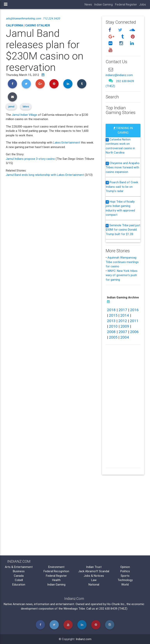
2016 (134, 310)
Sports (125, 576)
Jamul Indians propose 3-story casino (31, 159)
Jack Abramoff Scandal (94, 571)
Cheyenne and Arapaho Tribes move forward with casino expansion (123, 167)
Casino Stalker (38, 25)
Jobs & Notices (94, 576)
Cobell (19, 580)
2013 (111, 321)
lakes (26, 106)
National (94, 584)
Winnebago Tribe (74, 609)
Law (94, 580)
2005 (113, 337)
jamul (11, 106)
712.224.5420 (51, 18)
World (125, 584)
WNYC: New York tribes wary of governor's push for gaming (122, 275)
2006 (134, 332)
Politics (125, 571)
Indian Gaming (104, 4)
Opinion (125, 567)
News (88, 4)
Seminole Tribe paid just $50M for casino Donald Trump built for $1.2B (123, 230)
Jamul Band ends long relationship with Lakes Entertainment (45, 175)
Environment (56, 567)
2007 (123, 332)
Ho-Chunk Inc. (116, 604)
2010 (113, 326)
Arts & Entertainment (19, 567)
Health (56, 580)
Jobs (143, 4)
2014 (125, 315)
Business (19, 571)
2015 (113, 315)
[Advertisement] (51, 335)
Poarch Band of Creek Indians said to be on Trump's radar (122, 187)
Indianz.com (84, 639)
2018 (111, 310)
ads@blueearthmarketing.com (23, 18)
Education (19, 584)
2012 (123, 321)
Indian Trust (94, 567)
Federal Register (126, 4)
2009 (125, 326)
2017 (123, 310)
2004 (125, 337)
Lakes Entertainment (67, 142)
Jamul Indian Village (24, 115)
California (14, 25)
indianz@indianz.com (119, 75)
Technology (125, 580)
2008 (111, 332)
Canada (19, 576)
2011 (134, 321)
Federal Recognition (56, 571)
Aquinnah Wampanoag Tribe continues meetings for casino (122, 262)
